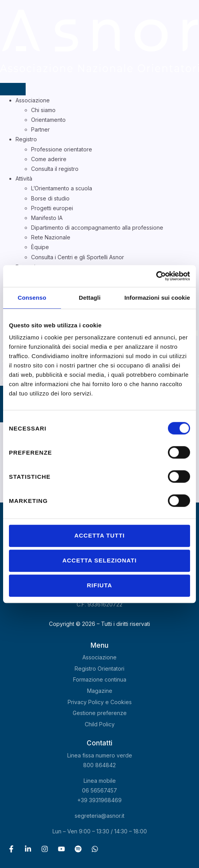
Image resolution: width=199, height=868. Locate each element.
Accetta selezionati (99, 560)
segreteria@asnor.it (99, 816)
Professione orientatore (62, 149)
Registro (26, 139)
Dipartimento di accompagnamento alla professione (97, 228)
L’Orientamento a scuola (62, 188)
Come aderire (49, 159)
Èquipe (40, 247)
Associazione (33, 100)
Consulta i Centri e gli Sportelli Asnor (78, 257)
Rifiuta (99, 585)
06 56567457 (99, 790)
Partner (40, 129)
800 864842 (99, 765)
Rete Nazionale (51, 237)
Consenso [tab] (32, 298)
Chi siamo (43, 110)
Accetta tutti (99, 535)
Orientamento (48, 120)
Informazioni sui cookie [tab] (157, 298)
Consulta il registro (55, 169)
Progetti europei (52, 208)
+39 (99, 800)
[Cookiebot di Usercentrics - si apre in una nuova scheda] (156, 276)
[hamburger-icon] (13, 89)
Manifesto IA (47, 218)
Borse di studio (50, 198)
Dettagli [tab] (90, 298)
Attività (24, 178)
